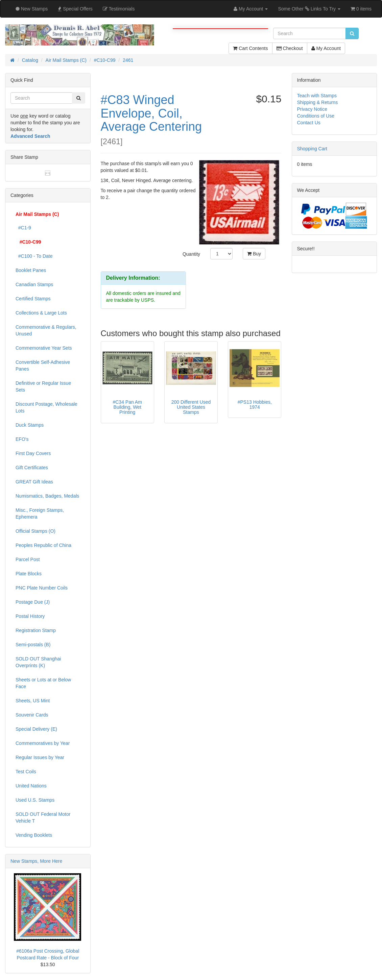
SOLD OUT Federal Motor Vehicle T (43, 818)
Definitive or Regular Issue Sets (43, 386)
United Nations (31, 786)
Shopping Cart (312, 149)
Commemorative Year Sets (44, 348)
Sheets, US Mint (33, 701)
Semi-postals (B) (33, 645)
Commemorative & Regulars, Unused (46, 330)
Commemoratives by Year (43, 743)
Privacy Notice (312, 109)
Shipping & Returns (318, 102)
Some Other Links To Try (309, 9)
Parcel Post (28, 559)
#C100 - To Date (34, 256)
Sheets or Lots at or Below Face (43, 683)
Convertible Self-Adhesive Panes (43, 366)
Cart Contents (250, 48)
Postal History (30, 616)
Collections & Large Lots (41, 313)
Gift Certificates (32, 468)
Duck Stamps (30, 425)
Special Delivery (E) (36, 729)
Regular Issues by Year (40, 757)
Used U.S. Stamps (35, 800)
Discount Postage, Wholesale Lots (46, 407)
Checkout (290, 48)
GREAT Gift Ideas (34, 482)
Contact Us (309, 123)
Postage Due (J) (33, 602)
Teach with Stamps (317, 96)
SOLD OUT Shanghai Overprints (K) (38, 662)
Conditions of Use (316, 116)
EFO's (22, 439)
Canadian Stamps (34, 284)
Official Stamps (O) (35, 531)
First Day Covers (33, 453)
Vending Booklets (34, 835)
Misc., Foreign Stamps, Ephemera (40, 513)
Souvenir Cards (32, 715)
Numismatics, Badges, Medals (47, 496)
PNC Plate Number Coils (42, 588)
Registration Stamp (36, 630)
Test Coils (26, 772)
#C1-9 (23, 228)
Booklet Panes (31, 270)
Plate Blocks (29, 574)
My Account (326, 48)
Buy (254, 254)
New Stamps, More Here (36, 861)
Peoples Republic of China (43, 545)
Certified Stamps (33, 299)
